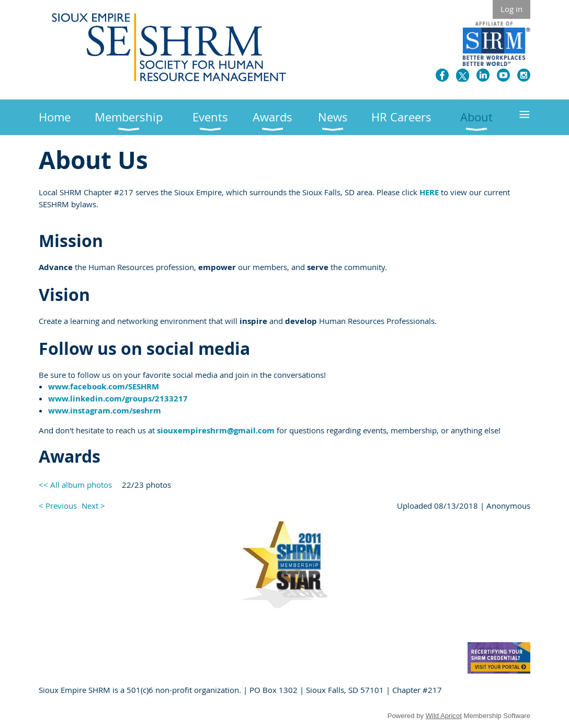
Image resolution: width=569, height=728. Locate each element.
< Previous (58, 506)
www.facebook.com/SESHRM (104, 387)
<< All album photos (75, 485)
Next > (93, 506)
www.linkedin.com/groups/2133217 (118, 399)
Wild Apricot (444, 716)
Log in (511, 9)
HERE (429, 192)
